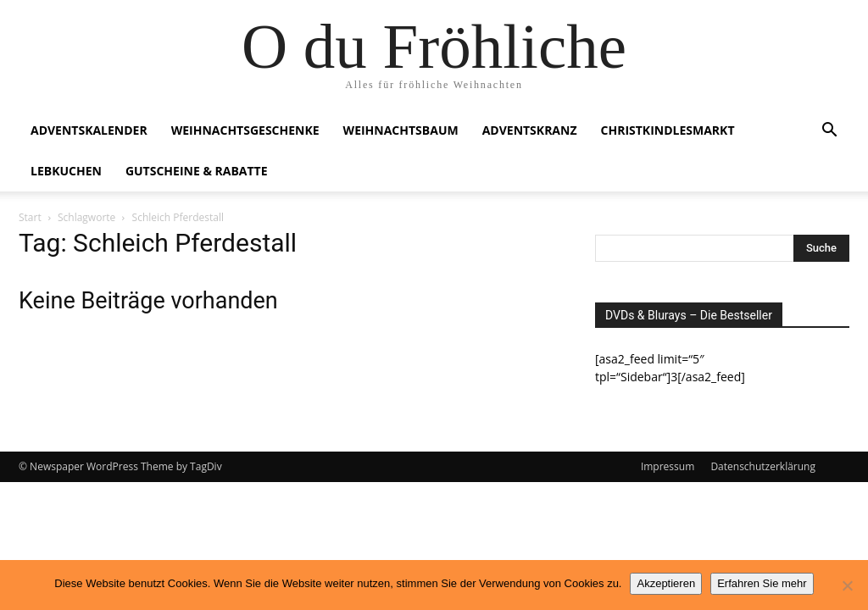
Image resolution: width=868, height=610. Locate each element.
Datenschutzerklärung (763, 466)
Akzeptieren (666, 583)
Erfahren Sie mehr (762, 583)
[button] (829, 132)
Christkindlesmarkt (668, 130)
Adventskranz (530, 130)
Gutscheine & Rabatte (197, 171)
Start (30, 217)
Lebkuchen (66, 171)
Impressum (668, 466)
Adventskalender (89, 130)
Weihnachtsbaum (401, 130)
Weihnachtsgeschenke (245, 130)
